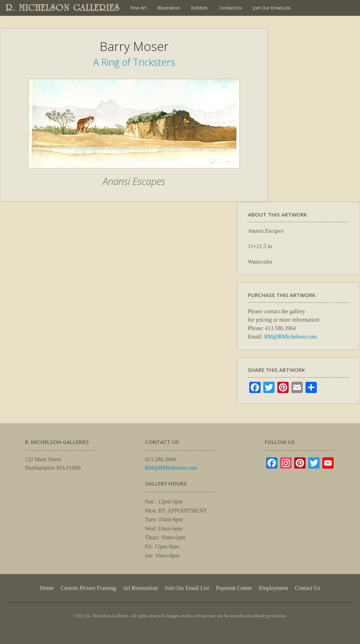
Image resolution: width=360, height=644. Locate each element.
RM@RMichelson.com (291, 337)
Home (47, 588)
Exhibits (200, 8)
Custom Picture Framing (88, 588)
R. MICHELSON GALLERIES (63, 8)
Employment (274, 588)
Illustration (169, 8)
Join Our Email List (272, 8)
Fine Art (138, 8)
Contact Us (230, 8)
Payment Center (234, 588)
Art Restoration (140, 588)
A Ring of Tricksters (134, 62)
